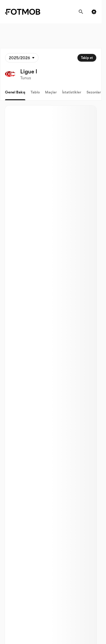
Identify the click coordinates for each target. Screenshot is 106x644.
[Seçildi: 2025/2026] (22, 58)
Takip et (87, 58)
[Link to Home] (27, 12)
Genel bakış (15, 92)
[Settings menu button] (94, 12)
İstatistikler (72, 92)
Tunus (26, 78)
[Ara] (81, 12)
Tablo (35, 92)
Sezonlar (94, 92)
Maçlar (51, 92)
